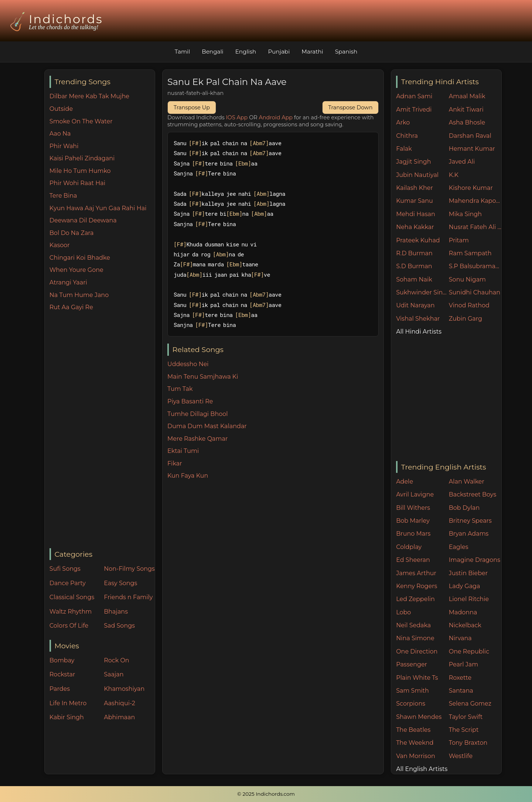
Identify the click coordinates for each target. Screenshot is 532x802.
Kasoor (60, 245)
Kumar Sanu (415, 201)
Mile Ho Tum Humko (80, 171)
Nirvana (460, 638)
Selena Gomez (470, 704)
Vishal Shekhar (418, 319)
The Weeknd (415, 743)
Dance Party (68, 583)
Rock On (117, 660)
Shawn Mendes (419, 717)
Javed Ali (462, 162)
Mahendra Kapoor (475, 201)
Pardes (60, 689)
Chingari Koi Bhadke (80, 258)
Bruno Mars (413, 534)
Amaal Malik (467, 96)
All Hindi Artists (419, 332)
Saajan (114, 674)
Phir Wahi (64, 146)
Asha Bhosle (467, 122)
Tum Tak (180, 389)
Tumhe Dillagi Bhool (198, 414)
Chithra (407, 136)
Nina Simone (415, 638)
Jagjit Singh (413, 162)
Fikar (175, 463)
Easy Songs (120, 583)
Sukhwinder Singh (422, 292)
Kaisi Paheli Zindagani (82, 158)
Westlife (461, 756)
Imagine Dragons (475, 560)
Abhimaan (119, 717)
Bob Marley (413, 521)
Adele (405, 482)
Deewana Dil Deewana (83, 220)
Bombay (62, 660)
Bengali (212, 52)
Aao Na (60, 134)
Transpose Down (351, 107)
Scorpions (411, 704)
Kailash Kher (415, 188)
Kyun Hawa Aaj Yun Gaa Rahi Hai (98, 208)
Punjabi (279, 52)
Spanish (346, 52)
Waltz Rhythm (71, 612)
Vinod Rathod (469, 305)
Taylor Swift (466, 717)
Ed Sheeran (413, 560)
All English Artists (422, 769)
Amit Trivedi (414, 110)
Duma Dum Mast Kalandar (207, 426)
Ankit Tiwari (466, 110)
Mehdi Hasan (416, 214)
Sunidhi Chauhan (475, 292)
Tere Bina (63, 196)
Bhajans (116, 612)
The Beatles (413, 730)
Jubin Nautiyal (417, 175)
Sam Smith (412, 691)
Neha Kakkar (415, 227)
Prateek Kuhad (418, 240)
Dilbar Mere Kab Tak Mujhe (89, 96)
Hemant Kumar (472, 149)
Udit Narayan (415, 305)
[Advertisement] (102, 430)
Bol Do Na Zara (72, 233)
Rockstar (62, 674)
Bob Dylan (464, 508)
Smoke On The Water (81, 121)
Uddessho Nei (188, 364)
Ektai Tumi (183, 451)
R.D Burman (414, 253)
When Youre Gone (76, 270)
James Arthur (416, 573)
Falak (404, 149)
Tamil (183, 52)
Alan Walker (467, 482)
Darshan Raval (470, 136)
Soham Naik (414, 279)
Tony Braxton (468, 743)
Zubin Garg (465, 319)
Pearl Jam (463, 664)
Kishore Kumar (471, 188)
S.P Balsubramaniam (475, 266)
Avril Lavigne (415, 494)
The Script (464, 730)
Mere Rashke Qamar (197, 439)
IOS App (237, 117)
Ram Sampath (470, 253)
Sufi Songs (65, 569)
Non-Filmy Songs (129, 569)
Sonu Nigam (467, 279)
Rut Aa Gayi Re (71, 307)
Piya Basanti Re (190, 401)
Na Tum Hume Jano (79, 295)
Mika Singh (465, 214)
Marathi (312, 52)
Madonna (463, 612)
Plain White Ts (417, 678)
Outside (61, 109)
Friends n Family (128, 597)
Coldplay (409, 547)
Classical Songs (72, 597)
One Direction (417, 651)
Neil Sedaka (413, 625)
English (246, 52)
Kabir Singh (67, 717)
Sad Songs (119, 626)
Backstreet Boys (473, 494)
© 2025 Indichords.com (266, 794)
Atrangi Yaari (68, 282)
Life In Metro (68, 703)
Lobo (403, 612)
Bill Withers (413, 508)
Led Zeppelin (415, 599)
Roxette (460, 678)
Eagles (459, 547)
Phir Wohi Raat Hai (77, 183)
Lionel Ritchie (469, 599)
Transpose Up (192, 107)
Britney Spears (470, 521)
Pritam (459, 240)
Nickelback (465, 625)
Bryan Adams (469, 534)
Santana (461, 691)
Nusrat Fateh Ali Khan (475, 227)
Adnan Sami (414, 96)
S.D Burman (414, 266)
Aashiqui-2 (120, 703)
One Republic (469, 651)
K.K (454, 175)
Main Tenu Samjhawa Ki (203, 377)
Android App (276, 117)
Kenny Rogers (417, 586)
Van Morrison (416, 756)
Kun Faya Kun (188, 476)
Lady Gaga (465, 586)
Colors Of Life (69, 626)
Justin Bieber (468, 573)
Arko (403, 122)
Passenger (412, 664)
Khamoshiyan (124, 689)
